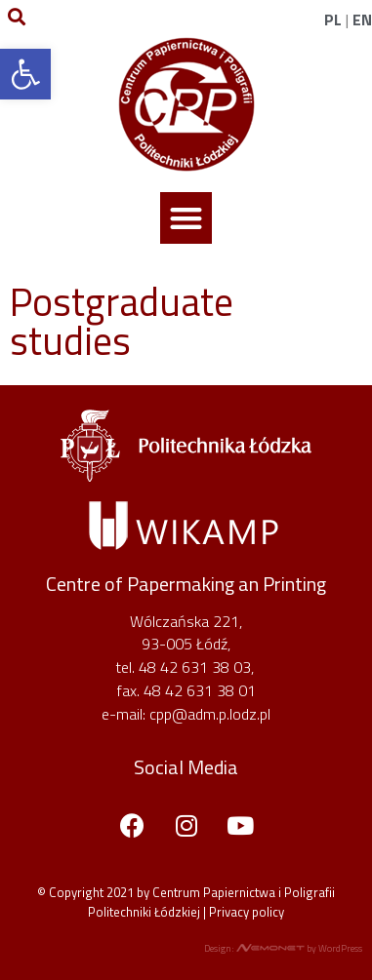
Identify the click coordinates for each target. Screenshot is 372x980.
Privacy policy (247, 912)
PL (333, 20)
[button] (186, 218)
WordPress (340, 948)
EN (362, 20)
